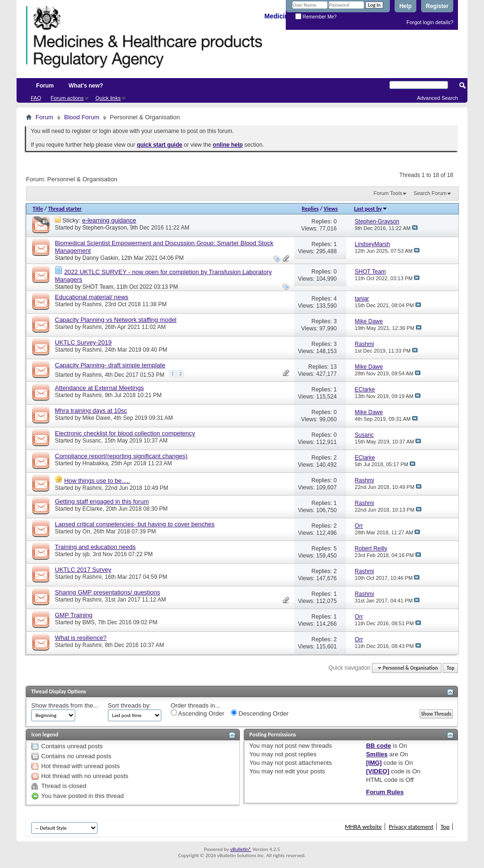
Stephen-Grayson (105, 228)
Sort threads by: (130, 705)
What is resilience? (81, 638)
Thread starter (65, 209)
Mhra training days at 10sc (91, 411)
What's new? (86, 86)
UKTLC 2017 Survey (83, 570)
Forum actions (67, 98)
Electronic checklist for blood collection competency (125, 433)
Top (450, 668)
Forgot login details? (430, 22)
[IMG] (374, 763)
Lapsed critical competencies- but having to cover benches (135, 524)
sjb (86, 554)
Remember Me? (316, 17)
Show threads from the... (65, 705)
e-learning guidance (109, 220)
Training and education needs (95, 547)
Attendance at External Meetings (99, 388)
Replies (310, 209)
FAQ (36, 98)
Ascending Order (198, 713)
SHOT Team (98, 287)
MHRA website (363, 827)
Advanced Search (437, 98)
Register (437, 6)
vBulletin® (241, 849)
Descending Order (260, 713)
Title (38, 209)
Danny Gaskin (100, 258)
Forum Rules (385, 792)
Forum (45, 86)
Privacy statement (411, 827)
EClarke (92, 509)
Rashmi (92, 304)
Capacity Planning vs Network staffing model (116, 320)
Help (405, 6)
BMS (88, 622)
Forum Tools (388, 193)
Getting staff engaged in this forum (102, 501)
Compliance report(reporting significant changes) (121, 456)
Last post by (371, 209)
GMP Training (74, 615)
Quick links (108, 98)
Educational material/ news (92, 297)
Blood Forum (82, 117)
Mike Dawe (96, 418)
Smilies (377, 754)
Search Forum (430, 193)
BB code (379, 746)
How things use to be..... (97, 481)
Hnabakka (95, 463)
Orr (86, 531)
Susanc (92, 441)
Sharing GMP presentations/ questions (107, 592)
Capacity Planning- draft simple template (110, 365)
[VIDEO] (378, 771)
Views (331, 209)
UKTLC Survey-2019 (83, 342)
